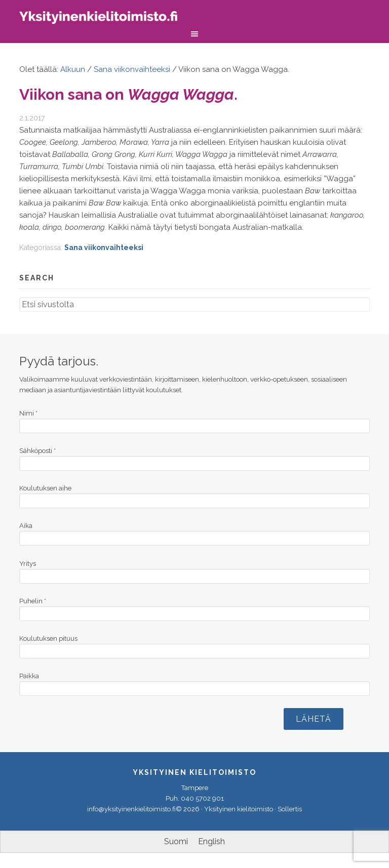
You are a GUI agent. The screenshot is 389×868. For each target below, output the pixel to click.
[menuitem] (176, 842)
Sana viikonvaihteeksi (104, 247)
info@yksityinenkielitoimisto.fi (131, 809)
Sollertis (290, 809)
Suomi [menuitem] (176, 841)
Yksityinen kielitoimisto (105, 19)
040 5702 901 (202, 798)
